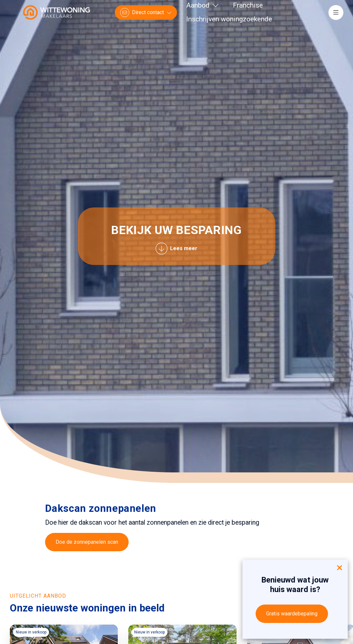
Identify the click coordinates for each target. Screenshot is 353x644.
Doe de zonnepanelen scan (87, 542)
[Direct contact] (146, 12)
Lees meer (176, 249)
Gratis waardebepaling (292, 614)
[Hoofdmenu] (336, 12)
